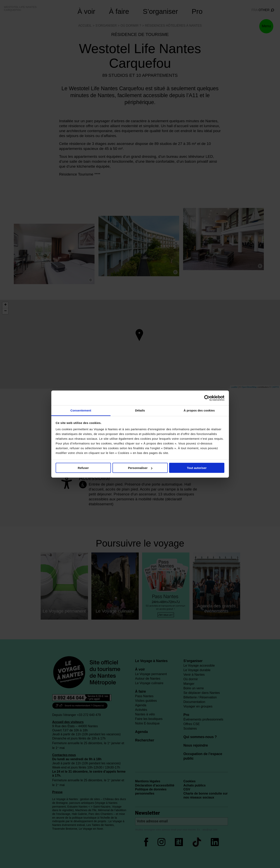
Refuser (83, 468)
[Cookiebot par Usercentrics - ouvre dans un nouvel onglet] (207, 398)
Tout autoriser (197, 468)
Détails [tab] (140, 410)
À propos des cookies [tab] (199, 410)
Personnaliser (140, 468)
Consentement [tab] (81, 410)
